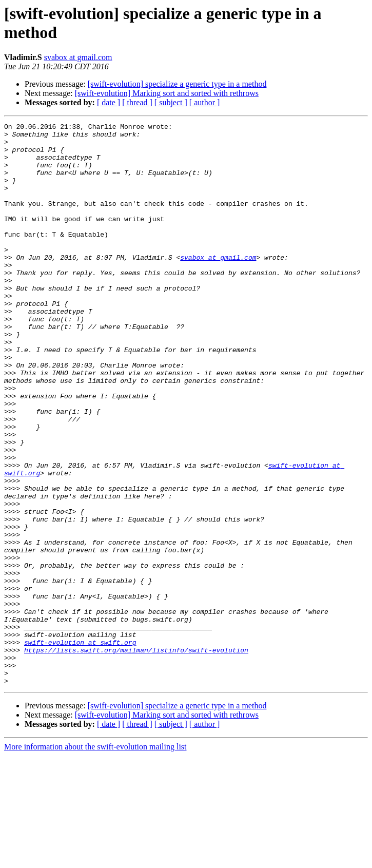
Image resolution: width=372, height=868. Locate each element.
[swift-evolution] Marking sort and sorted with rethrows (167, 93)
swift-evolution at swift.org (80, 747)
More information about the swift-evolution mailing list (95, 859)
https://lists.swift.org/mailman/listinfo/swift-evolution (136, 756)
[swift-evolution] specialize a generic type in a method (177, 84)
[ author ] (205, 102)
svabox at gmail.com (78, 57)
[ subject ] (171, 102)
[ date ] (109, 102)
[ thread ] (137, 102)
